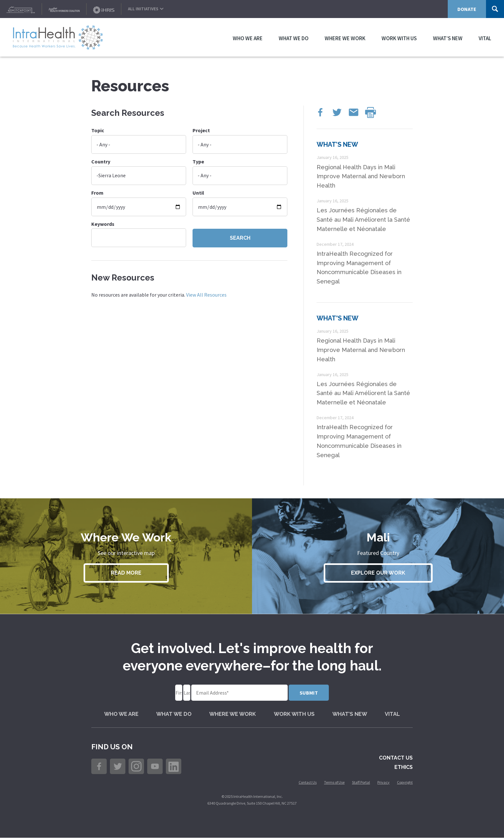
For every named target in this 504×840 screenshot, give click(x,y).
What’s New (448, 37)
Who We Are (248, 37)
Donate (467, 9)
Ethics (404, 769)
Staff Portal (361, 785)
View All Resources (206, 295)
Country (101, 162)
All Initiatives (146, 8)
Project (201, 130)
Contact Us (396, 760)
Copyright (405, 785)
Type (198, 162)
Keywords (103, 224)
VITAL (485, 37)
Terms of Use (334, 785)
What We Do (294, 37)
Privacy (383, 785)
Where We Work (345, 37)
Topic (98, 130)
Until (198, 193)
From (97, 193)
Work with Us (399, 37)
